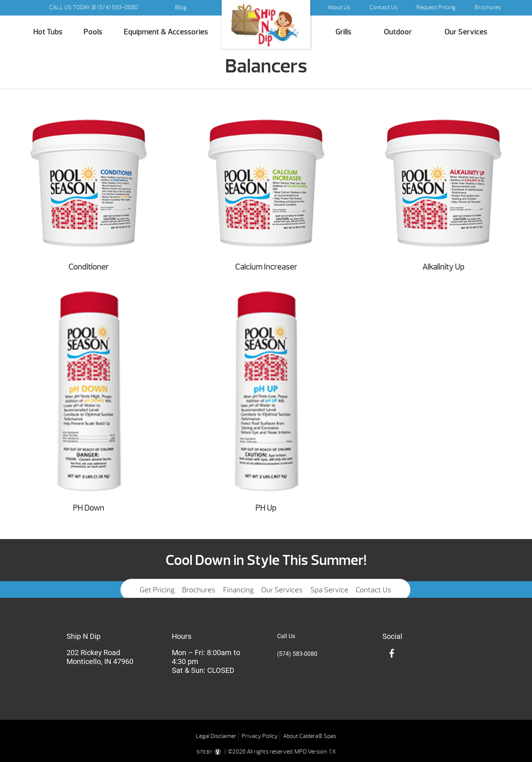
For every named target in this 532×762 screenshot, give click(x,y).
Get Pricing (157, 590)
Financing (238, 590)
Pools (93, 32)
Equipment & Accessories (166, 32)
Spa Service (329, 590)
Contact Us (383, 7)
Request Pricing (436, 7)
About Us (339, 7)
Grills (343, 32)
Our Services (466, 32)
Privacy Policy (260, 736)
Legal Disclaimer (216, 736)
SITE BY (210, 752)
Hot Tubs (48, 32)
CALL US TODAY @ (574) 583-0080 (93, 7)
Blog (181, 7)
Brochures (488, 7)
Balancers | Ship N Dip (266, 25)
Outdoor (398, 32)
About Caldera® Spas (310, 736)
